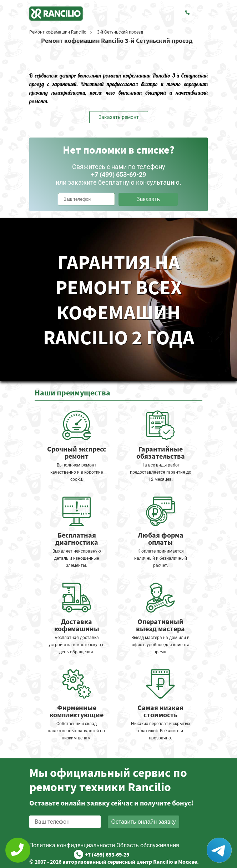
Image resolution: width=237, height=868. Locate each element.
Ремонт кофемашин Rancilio (58, 32)
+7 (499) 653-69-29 (107, 854)
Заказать (148, 199)
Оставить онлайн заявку (144, 822)
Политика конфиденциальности (72, 845)
